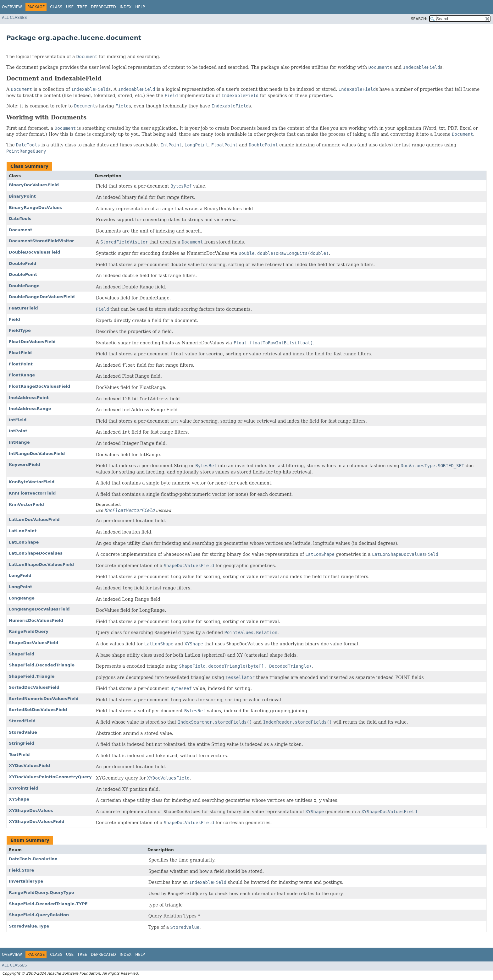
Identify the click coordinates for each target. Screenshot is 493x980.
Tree (82, 7)
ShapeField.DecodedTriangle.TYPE (48, 904)
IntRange (19, 442)
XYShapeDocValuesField (37, 821)
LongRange (22, 598)
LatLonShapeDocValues (36, 553)
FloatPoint (21, 364)
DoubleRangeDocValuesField (42, 297)
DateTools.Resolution (33, 859)
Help (140, 7)
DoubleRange (24, 286)
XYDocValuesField (29, 766)
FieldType (20, 330)
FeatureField (23, 308)
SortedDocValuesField (34, 687)
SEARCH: (419, 19)
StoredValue (23, 732)
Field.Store (22, 870)
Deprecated (103, 7)
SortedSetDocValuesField (38, 710)
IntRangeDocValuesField (37, 454)
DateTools (20, 219)
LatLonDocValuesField (34, 520)
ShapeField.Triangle (32, 676)
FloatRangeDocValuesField (39, 386)
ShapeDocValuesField (33, 643)
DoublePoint (23, 274)
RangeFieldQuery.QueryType (42, 892)
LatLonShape (24, 542)
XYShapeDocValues (31, 810)
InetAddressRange (30, 409)
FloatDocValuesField (32, 342)
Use (70, 7)
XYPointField (24, 788)
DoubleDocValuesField (34, 252)
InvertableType (26, 881)
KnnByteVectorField (32, 482)
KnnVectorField (26, 504)
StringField (22, 743)
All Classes (14, 18)
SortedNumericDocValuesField (44, 699)
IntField (18, 420)
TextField (19, 755)
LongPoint (20, 587)
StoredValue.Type (29, 926)
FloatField (20, 353)
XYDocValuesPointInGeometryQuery (50, 777)
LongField (20, 575)
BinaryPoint (22, 196)
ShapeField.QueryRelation (39, 915)
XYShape (19, 799)
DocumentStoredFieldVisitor (42, 241)
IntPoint (18, 431)
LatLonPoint (23, 531)
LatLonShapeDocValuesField (41, 564)
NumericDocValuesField (36, 620)
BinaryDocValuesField (34, 185)
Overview (12, 7)
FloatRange (22, 375)
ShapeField (22, 654)
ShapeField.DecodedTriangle (42, 665)
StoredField (22, 721)
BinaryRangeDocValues (35, 208)
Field (14, 319)
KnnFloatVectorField (32, 493)
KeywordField (25, 465)
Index (126, 7)
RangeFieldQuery (29, 631)
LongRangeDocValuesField (39, 609)
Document (21, 230)
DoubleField (22, 263)
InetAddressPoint (29, 398)
